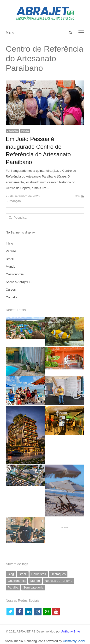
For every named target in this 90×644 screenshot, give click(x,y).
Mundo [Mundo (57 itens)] (35, 581)
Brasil (10, 259)
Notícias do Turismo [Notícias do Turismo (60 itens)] (58, 581)
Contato (11, 297)
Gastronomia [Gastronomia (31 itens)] (17, 581)
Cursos (11, 290)
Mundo (11, 267)
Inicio (9, 243)
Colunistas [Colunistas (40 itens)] (39, 574)
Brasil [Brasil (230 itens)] (23, 574)
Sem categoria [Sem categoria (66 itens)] (33, 587)
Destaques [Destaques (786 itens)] (58, 574)
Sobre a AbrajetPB (19, 282)
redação (15, 201)
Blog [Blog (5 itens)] (11, 574)
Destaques (12, 131)
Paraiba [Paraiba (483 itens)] (13, 587)
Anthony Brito (71, 631)
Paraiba (25, 131)
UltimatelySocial (74, 641)
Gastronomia (15, 274)
